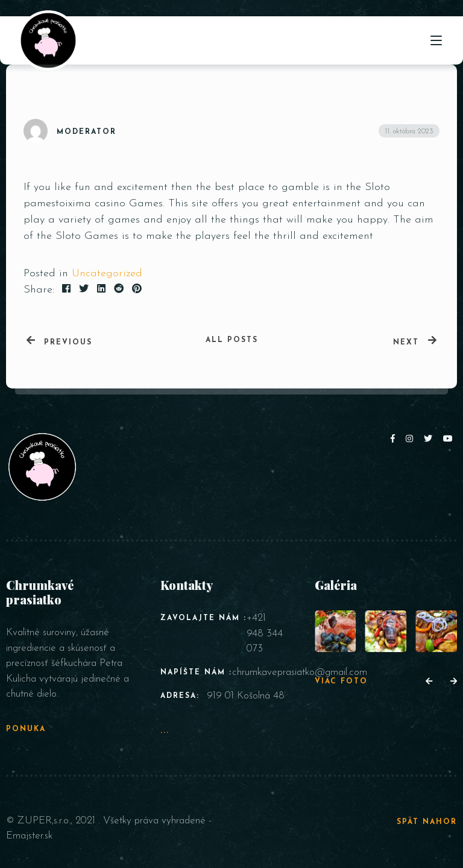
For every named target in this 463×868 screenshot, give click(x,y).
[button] (429, 682)
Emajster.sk (29, 836)
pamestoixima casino (74, 204)
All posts (232, 340)
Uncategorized (107, 274)
